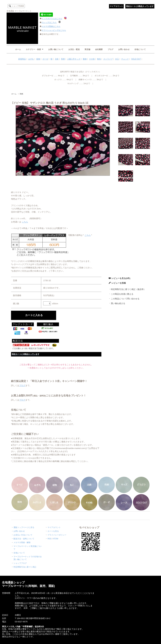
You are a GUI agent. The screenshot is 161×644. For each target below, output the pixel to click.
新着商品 (22, 59)
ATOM (56, 539)
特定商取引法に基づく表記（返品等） (128, 289)
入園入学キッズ (74, 59)
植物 (38, 59)
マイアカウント (116, 6)
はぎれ (31, 59)
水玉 (117, 59)
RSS (49, 539)
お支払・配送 (74, 49)
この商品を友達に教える (122, 294)
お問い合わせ (124, 49)
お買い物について (56, 49)
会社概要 (99, 49)
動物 (85, 59)
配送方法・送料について (24, 539)
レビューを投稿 (119, 283)
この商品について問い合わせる (125, 299)
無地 (99, 59)
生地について (140, 49)
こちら (25, 222)
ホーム (18, 49)
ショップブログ (20, 563)
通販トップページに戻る (24, 527)
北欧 (57, 59)
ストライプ (108, 59)
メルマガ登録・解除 (22, 542)
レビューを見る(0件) (121, 278)
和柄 (63, 59)
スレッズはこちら (49, 22)
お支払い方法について (23, 535)
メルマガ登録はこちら (51, 26)
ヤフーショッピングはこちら (54, 30)
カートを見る (53, 531)
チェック (125, 59)
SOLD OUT (136, 59)
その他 (92, 59)
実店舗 (87, 49)
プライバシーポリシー (57, 535)
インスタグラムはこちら (52, 19)
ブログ (111, 49)
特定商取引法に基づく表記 (25, 567)
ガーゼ (45, 59)
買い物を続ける (118, 303)
